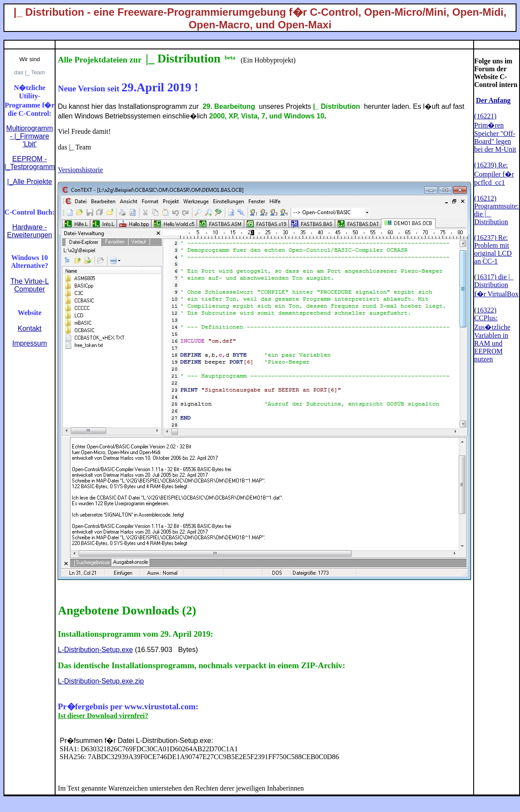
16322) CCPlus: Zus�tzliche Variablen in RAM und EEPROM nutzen (492, 335)
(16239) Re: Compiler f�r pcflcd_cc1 (494, 174)
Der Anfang (493, 100)
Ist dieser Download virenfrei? (103, 716)
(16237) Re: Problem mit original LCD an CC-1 (493, 249)
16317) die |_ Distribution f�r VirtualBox (496, 285)
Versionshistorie (80, 170)
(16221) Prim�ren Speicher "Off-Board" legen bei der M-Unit (495, 133)
